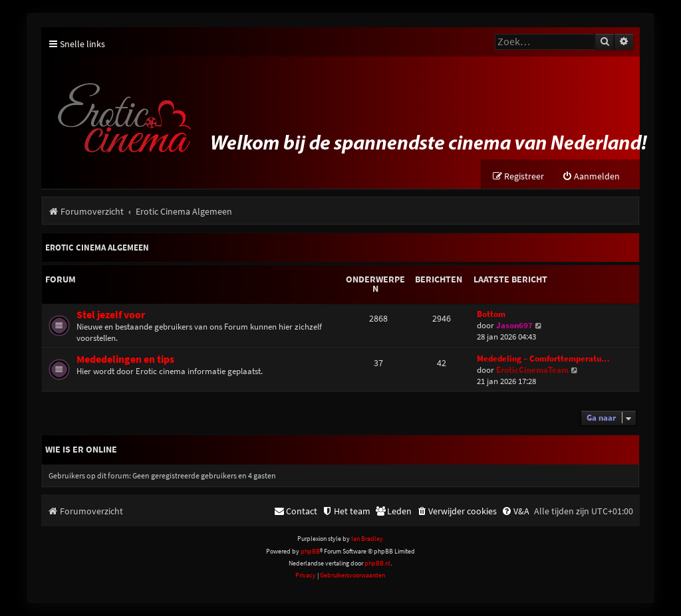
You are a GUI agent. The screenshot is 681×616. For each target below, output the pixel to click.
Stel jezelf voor (111, 315)
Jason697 (514, 325)
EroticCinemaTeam (532, 370)
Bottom (491, 314)
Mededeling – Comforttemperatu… (543, 359)
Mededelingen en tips (125, 359)
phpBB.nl (377, 563)
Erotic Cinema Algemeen (97, 248)
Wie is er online (81, 449)
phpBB (310, 551)
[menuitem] (591, 176)
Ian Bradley (367, 539)
